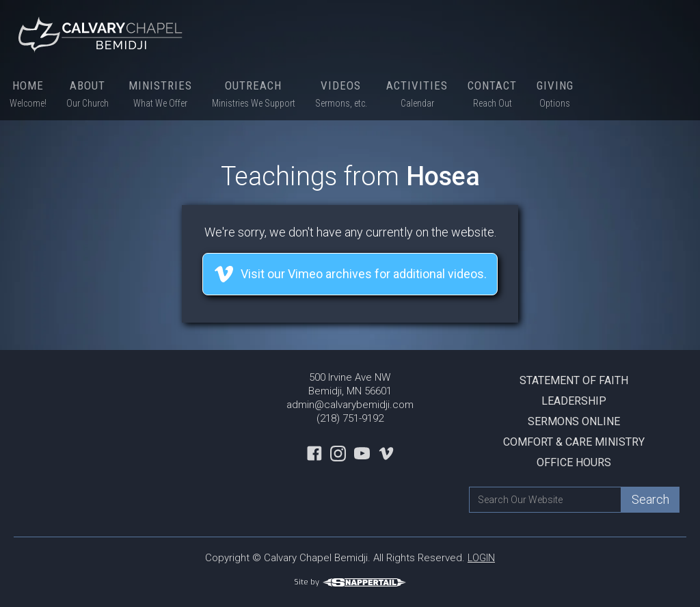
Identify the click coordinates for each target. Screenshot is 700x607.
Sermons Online (574, 421)
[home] (103, 34)
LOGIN (481, 558)
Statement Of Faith (574, 380)
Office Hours (574, 462)
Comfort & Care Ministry (574, 442)
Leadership (574, 401)
